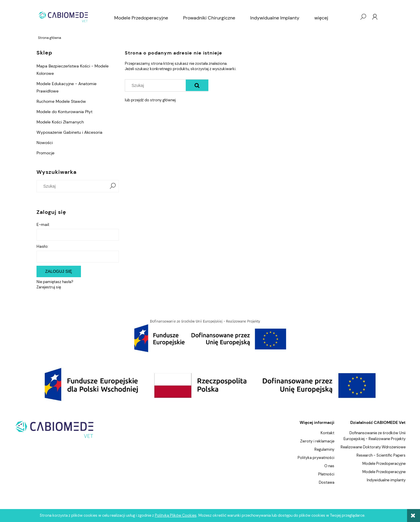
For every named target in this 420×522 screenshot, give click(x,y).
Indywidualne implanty (386, 480)
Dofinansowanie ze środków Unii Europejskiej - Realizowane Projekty (375, 436)
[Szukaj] (113, 186)
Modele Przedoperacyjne (384, 464)
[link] (210, 336)
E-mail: (43, 224)
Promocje (45, 153)
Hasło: (42, 246)
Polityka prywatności (316, 458)
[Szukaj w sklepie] (73, 186)
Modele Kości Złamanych (60, 122)
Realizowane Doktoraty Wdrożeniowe (373, 447)
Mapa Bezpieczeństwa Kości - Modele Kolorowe (73, 70)
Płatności (326, 474)
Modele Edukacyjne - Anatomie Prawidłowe (67, 87)
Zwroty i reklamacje (317, 441)
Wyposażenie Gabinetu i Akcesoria (69, 132)
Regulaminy (324, 449)
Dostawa (327, 482)
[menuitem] (141, 18)
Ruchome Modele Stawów (61, 101)
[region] (210, 336)
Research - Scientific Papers (381, 455)
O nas (329, 466)
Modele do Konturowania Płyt (64, 112)
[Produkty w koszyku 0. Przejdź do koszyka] (351, 17)
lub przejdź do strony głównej (150, 100)
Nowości (45, 143)
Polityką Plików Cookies (176, 515)
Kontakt (327, 433)
